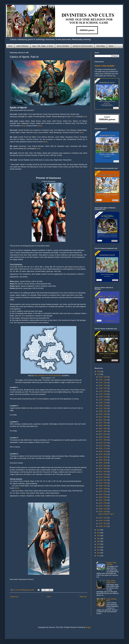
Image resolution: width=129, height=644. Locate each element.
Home (10, 46)
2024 (99, 530)
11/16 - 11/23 (103, 394)
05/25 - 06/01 (103, 466)
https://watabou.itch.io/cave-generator (48, 376)
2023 (99, 533)
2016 (99, 553)
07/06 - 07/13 (103, 448)
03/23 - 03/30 (103, 492)
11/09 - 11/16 (103, 397)
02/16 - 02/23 (103, 506)
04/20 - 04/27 (103, 480)
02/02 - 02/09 (103, 512)
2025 (99, 374)
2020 (99, 541)
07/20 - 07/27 (103, 443)
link (73, 117)
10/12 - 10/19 (103, 408)
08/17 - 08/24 (103, 431)
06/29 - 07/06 (103, 451)
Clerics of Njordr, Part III (106, 514)
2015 (99, 556)
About (111, 46)
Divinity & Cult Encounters (83, 46)
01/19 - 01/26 (103, 521)
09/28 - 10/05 (103, 414)
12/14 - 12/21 (103, 383)
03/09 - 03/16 (103, 497)
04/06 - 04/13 (103, 486)
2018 (99, 547)
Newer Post (14, 597)
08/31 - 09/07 (103, 426)
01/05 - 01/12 (103, 526)
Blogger (88, 627)
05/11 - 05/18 (103, 472)
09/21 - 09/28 (103, 417)
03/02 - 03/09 (103, 500)
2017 (99, 550)
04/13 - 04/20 (103, 483)
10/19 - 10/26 (103, 406)
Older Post (83, 597)
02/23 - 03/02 (103, 503)
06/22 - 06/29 (103, 454)
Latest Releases (22, 46)
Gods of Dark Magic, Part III (111, 582)
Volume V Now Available (104, 66)
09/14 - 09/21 (103, 420)
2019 (99, 544)
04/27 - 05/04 (103, 477)
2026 (99, 372)
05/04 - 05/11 (103, 474)
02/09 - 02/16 (103, 509)
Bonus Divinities (63, 46)
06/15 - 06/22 (103, 457)
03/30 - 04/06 (103, 489)
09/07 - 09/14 (103, 423)
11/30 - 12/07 (103, 388)
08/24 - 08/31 (103, 429)
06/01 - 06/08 (103, 463)
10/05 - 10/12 (103, 411)
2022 (99, 536)
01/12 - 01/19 (103, 524)
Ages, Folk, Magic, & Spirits (43, 46)
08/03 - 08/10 (103, 437)
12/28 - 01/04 (103, 377)
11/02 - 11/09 (103, 400)
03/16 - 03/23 (103, 494)
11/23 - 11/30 (103, 391)
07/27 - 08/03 (103, 440)
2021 (99, 539)
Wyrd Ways (101, 46)
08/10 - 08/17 (103, 434)
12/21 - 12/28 (103, 380)
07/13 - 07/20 (103, 446)
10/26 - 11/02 (103, 403)
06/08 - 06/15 (103, 460)
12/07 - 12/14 (103, 385)
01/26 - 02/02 (103, 518)
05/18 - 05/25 (103, 469)
